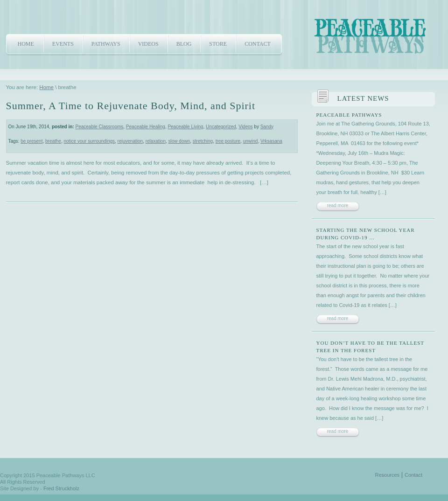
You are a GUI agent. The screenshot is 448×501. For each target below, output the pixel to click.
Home (26, 44)
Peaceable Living (185, 127)
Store (218, 44)
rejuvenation (130, 141)
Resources (388, 475)
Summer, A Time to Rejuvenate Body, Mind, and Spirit (131, 106)
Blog (184, 44)
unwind (251, 141)
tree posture (228, 141)
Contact (258, 44)
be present (31, 141)
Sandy (267, 127)
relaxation (156, 141)
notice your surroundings (90, 141)
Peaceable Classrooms (99, 127)
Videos (148, 44)
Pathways (106, 44)
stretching (203, 141)
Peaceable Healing (146, 127)
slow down (179, 141)
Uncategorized (221, 127)
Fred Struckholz (61, 488)
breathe (53, 141)
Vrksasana (271, 141)
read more (338, 205)
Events (63, 44)
